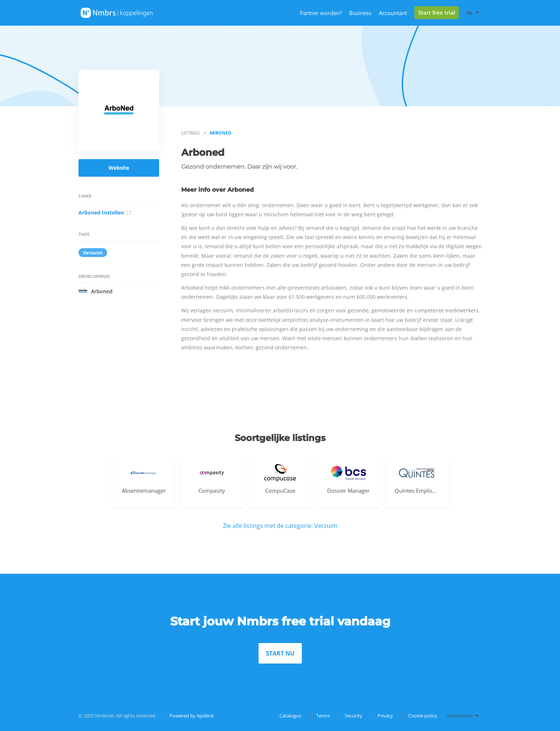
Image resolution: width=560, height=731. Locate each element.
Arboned (96, 291)
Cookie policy (423, 716)
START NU (280, 653)
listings (191, 133)
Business (360, 13)
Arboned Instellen (105, 212)
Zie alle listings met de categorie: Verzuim (280, 526)
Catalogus (290, 716)
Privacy (385, 716)
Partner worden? (321, 13)
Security (354, 716)
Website (119, 168)
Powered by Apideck (192, 716)
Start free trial (437, 12)
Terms (323, 716)
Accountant (393, 13)
